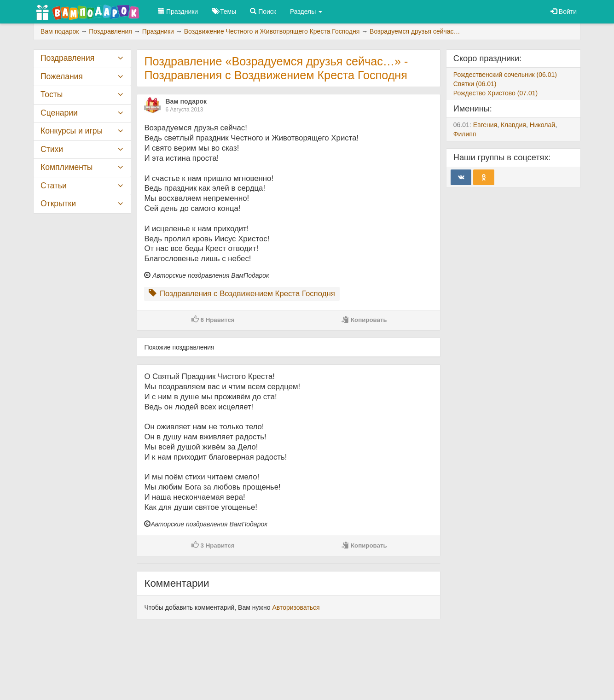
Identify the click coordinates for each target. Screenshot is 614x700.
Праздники (178, 12)
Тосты (52, 94)
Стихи (52, 149)
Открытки (58, 204)
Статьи (54, 186)
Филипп (465, 134)
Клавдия (513, 125)
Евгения (485, 125)
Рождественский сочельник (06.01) (505, 75)
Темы (224, 12)
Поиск (263, 12)
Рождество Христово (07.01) (495, 93)
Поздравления (67, 58)
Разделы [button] (306, 12)
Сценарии (59, 113)
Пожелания (62, 76)
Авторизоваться (296, 607)
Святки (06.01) (475, 84)
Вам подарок (186, 101)
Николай (542, 125)
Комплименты (67, 167)
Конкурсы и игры (72, 131)
